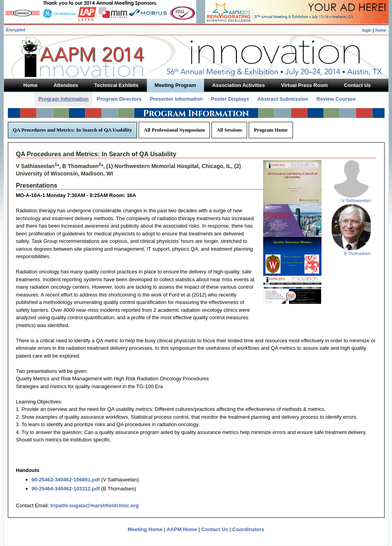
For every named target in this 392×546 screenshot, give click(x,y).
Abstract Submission (283, 99)
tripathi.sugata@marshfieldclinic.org (95, 505)
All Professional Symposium (174, 130)
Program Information (64, 99)
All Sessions (229, 130)
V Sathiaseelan (356, 201)
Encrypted (16, 30)
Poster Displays (230, 99)
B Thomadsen (357, 253)
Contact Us (215, 529)
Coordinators (248, 529)
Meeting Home (145, 529)
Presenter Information (176, 99)
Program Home (271, 130)
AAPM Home (182, 529)
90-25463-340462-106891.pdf (66, 480)
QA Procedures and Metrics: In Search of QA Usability (73, 130)
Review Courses (336, 99)
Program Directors (119, 99)
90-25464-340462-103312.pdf (66, 489)
